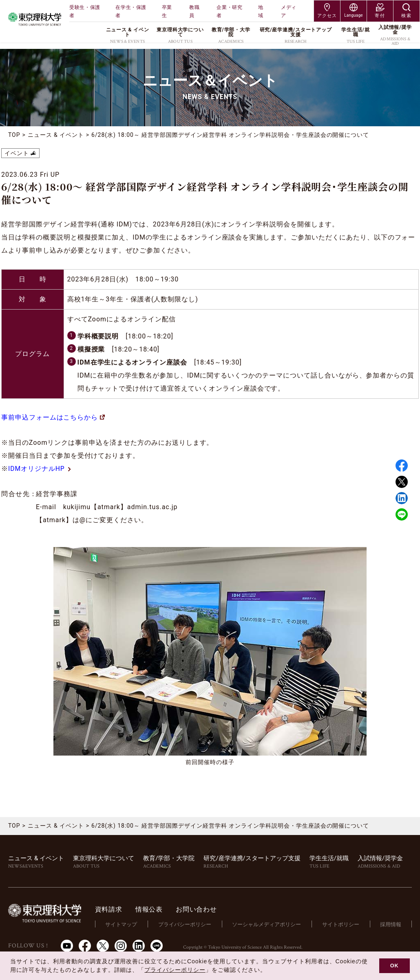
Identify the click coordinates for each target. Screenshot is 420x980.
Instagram (121, 945)
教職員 (194, 11)
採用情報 (391, 924)
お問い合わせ (199, 909)
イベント (17, 153)
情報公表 (152, 909)
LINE (402, 514)
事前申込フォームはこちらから (53, 417)
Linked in (402, 498)
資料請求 (112, 909)
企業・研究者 (229, 11)
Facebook (402, 466)
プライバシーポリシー (187, 924)
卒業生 (167, 11)
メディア (289, 11)
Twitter (402, 482)
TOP (14, 135)
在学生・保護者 (131, 11)
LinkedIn (139, 945)
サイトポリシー (342, 924)
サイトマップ (124, 924)
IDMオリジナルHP (40, 469)
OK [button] (395, 966)
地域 (261, 11)
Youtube (67, 945)
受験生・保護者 (85, 11)
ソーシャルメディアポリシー (268, 924)
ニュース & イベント (56, 135)
